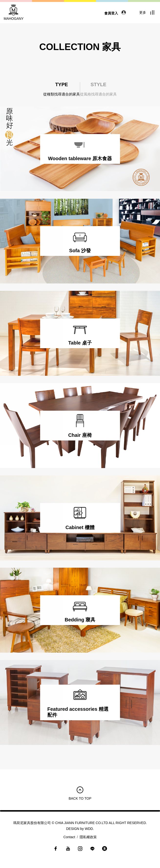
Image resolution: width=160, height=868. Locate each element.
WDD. (89, 829)
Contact (69, 837)
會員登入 (116, 13)
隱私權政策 (88, 837)
